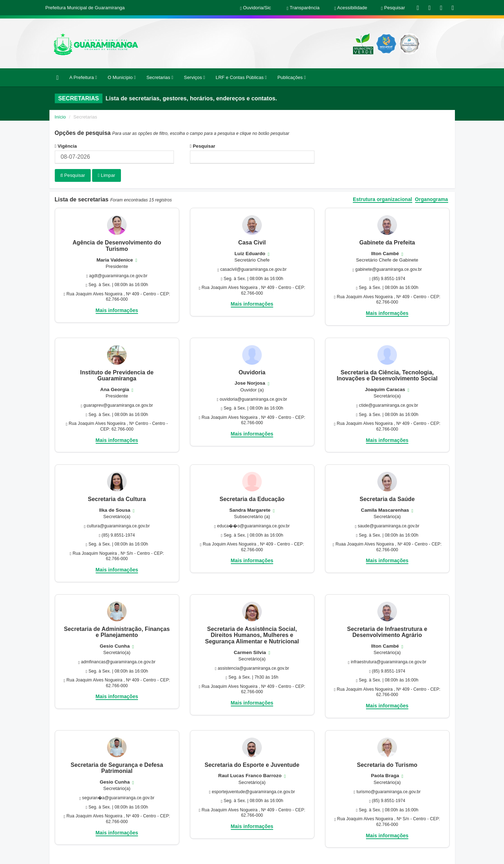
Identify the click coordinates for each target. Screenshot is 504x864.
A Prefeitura (83, 77)
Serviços (194, 77)
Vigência (66, 146)
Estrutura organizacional (383, 198)
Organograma (432, 198)
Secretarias (160, 77)
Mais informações (117, 309)
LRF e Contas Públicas (241, 77)
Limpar (107, 175)
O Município (122, 77)
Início (60, 117)
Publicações (292, 77)
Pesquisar (203, 146)
